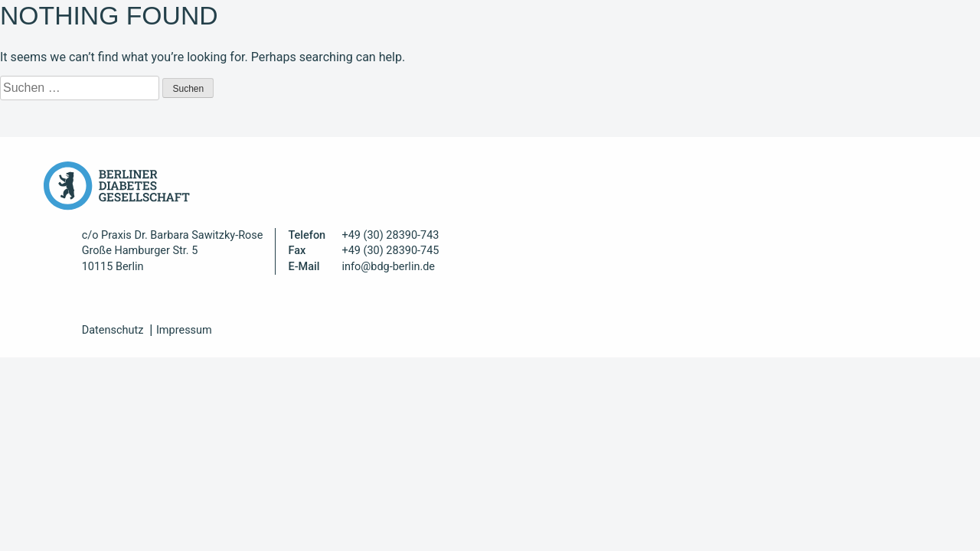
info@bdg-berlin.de (388, 267)
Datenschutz (113, 330)
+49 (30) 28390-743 (390, 235)
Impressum (184, 330)
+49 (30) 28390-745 (390, 251)
